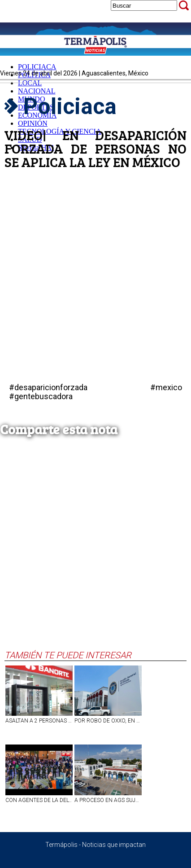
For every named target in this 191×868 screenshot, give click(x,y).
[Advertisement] (93, 552)
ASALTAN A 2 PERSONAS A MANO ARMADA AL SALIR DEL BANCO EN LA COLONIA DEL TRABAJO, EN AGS (39, 721)
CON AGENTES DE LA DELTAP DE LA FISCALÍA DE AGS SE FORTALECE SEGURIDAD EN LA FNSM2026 (39, 800)
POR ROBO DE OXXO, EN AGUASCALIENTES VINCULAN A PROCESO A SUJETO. (108, 721)
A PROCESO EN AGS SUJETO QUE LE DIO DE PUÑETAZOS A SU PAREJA (108, 800)
